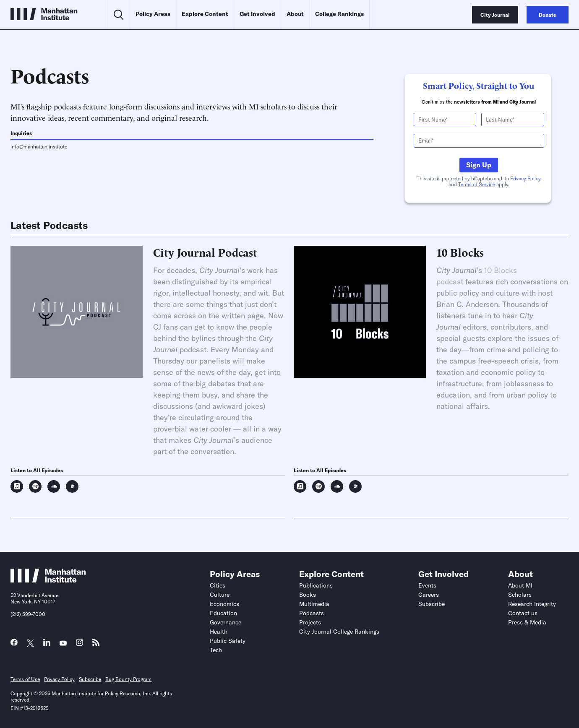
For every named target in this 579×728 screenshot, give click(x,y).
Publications (316, 585)
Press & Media (527, 622)
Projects (310, 622)
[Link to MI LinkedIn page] (47, 644)
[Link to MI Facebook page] (14, 644)
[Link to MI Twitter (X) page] (30, 643)
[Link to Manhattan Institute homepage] (48, 580)
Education (223, 613)
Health (219, 632)
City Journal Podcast (205, 252)
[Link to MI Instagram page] (80, 645)
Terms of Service (477, 184)
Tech (216, 650)
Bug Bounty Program (128, 679)
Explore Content (205, 14)
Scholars (520, 595)
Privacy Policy (526, 178)
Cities (218, 585)
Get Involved (257, 14)
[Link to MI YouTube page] (63, 643)
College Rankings (339, 14)
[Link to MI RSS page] (96, 644)
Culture (220, 595)
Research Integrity (532, 604)
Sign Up (479, 165)
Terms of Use (25, 679)
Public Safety (228, 641)
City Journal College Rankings (339, 632)
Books (308, 595)
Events (427, 585)
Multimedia (314, 604)
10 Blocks (460, 252)
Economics (224, 604)
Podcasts (312, 613)
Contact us (523, 613)
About (295, 14)
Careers (429, 595)
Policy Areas (153, 14)
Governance (226, 622)
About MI (520, 585)
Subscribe (432, 604)
